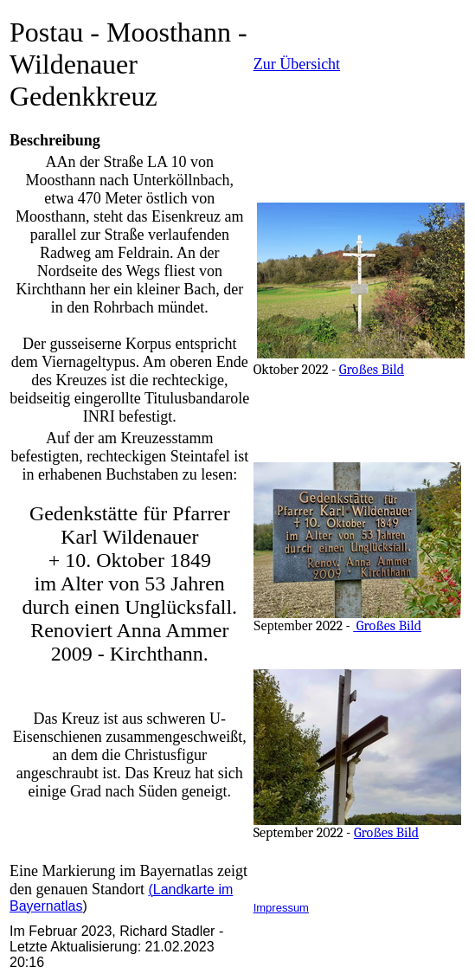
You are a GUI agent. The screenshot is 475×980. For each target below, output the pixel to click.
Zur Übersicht (297, 64)
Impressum (281, 908)
